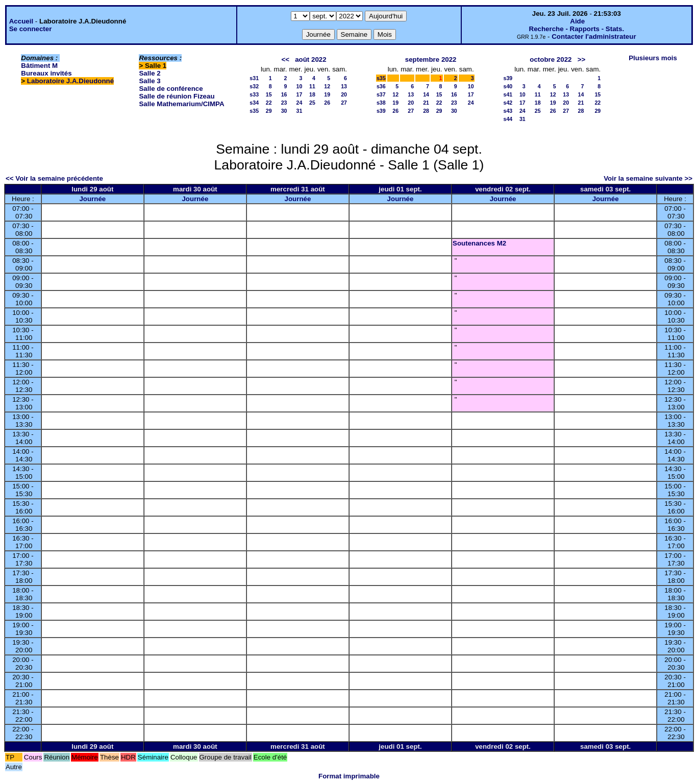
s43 (508, 111)
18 (312, 94)
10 (300, 86)
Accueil (21, 21)
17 (300, 94)
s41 (508, 94)
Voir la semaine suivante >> (648, 178)
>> (582, 59)
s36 (381, 86)
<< (285, 59)
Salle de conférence (171, 89)
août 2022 (311, 59)
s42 (508, 103)
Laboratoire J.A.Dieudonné (70, 81)
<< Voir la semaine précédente (54, 178)
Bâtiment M (39, 66)
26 (327, 103)
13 (344, 86)
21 (426, 103)
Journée (92, 199)
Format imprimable (349, 776)
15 (269, 94)
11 (312, 86)
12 (327, 86)
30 (284, 111)
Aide (577, 21)
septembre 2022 (431, 59)
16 (284, 94)
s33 (254, 94)
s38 (381, 103)
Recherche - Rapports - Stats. (577, 29)
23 (284, 103)
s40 (508, 86)
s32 (254, 86)
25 (312, 103)
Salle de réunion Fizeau (177, 96)
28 (426, 111)
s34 (254, 103)
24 (300, 103)
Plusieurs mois (653, 58)
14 (426, 94)
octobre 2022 (551, 59)
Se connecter (31, 29)
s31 (254, 78)
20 (344, 94)
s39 (381, 111)
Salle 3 (149, 81)
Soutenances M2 (479, 243)
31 (300, 111)
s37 (381, 94)
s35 (254, 111)
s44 (508, 119)
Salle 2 (149, 73)
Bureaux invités (46, 73)
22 (269, 103)
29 (269, 111)
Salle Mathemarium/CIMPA (181, 104)
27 (344, 103)
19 (327, 94)
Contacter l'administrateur (594, 36)
